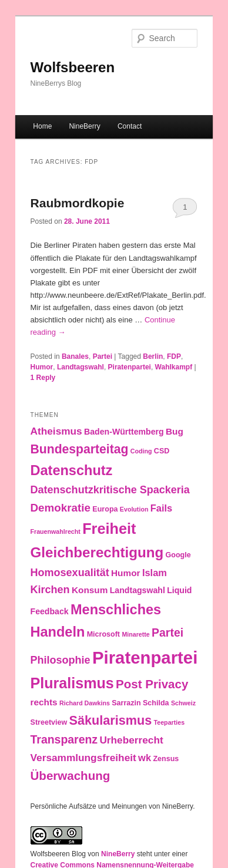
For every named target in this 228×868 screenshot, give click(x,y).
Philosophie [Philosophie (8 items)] (61, 660)
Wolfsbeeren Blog (58, 854)
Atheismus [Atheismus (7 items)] (56, 431)
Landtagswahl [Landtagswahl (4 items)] (138, 590)
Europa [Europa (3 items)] (105, 509)
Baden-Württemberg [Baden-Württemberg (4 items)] (124, 432)
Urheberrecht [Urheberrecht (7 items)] (131, 740)
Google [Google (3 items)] (178, 555)
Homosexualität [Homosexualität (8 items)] (70, 573)
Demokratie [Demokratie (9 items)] (61, 508)
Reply (43, 378)
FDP (174, 356)
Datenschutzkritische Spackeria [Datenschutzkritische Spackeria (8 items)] (110, 490)
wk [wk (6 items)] (145, 758)
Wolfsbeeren (73, 67)
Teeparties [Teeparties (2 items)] (170, 722)
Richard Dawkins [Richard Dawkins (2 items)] (85, 703)
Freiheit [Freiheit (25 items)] (109, 529)
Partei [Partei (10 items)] (167, 633)
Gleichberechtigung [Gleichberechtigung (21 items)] (97, 552)
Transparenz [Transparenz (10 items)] (64, 739)
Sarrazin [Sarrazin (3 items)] (126, 703)
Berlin (153, 356)
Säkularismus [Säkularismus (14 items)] (111, 720)
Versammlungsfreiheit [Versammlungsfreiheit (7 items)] (83, 758)
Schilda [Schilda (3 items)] (156, 703)
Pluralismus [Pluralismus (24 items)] (72, 683)
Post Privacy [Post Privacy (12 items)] (152, 684)
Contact (130, 126)
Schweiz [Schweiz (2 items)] (183, 703)
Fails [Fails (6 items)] (162, 508)
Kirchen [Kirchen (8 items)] (50, 590)
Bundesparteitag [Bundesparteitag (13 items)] (80, 449)
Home (42, 126)
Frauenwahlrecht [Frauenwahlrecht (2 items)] (56, 531)
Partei (103, 356)
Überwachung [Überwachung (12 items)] (71, 776)
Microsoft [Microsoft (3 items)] (103, 634)
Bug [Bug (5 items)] (175, 431)
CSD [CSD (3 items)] (162, 451)
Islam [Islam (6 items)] (155, 573)
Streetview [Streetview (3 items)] (49, 722)
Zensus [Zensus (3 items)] (166, 759)
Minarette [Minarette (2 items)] (135, 634)
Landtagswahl (81, 367)
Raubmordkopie (78, 203)
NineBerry (84, 126)
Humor (42, 367)
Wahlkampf (174, 367)
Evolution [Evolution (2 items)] (134, 509)
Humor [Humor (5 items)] (126, 573)
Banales (75, 356)
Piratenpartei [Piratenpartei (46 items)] (145, 657)
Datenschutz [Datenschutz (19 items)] (72, 470)
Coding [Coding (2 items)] (141, 451)
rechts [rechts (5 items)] (44, 702)
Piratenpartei (130, 367)
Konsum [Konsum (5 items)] (90, 590)
